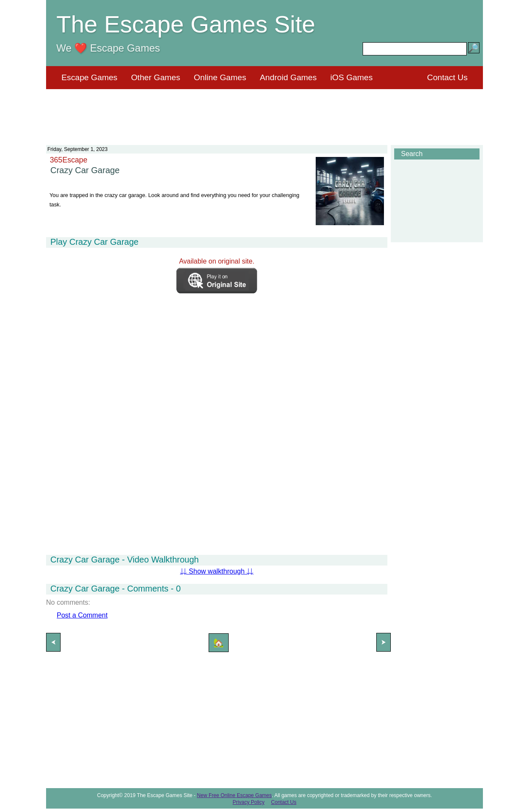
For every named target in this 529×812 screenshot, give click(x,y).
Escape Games (89, 77)
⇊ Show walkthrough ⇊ (217, 571)
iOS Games (351, 77)
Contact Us (447, 77)
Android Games (288, 77)
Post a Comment (82, 615)
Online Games (220, 77)
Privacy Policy (249, 802)
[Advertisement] (264, 112)
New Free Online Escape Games (234, 795)
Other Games (156, 77)
